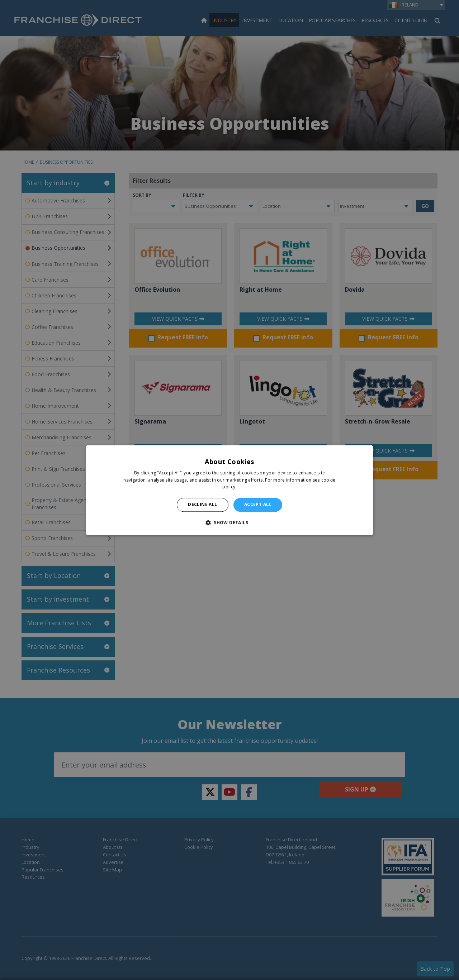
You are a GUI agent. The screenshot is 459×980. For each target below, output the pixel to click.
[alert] (229, 490)
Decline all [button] (202, 505)
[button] (229, 522)
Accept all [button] (258, 505)
